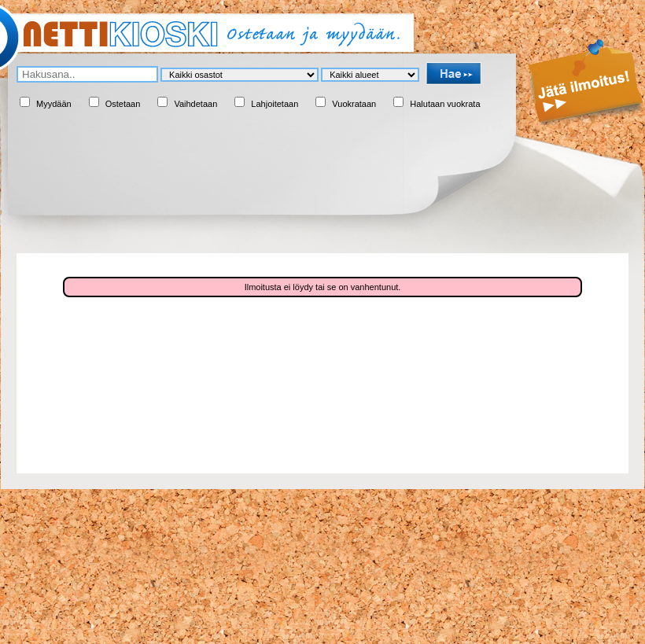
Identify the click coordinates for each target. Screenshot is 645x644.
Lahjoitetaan (275, 104)
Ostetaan (123, 104)
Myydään (54, 104)
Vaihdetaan (195, 104)
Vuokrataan (354, 104)
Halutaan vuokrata (445, 104)
